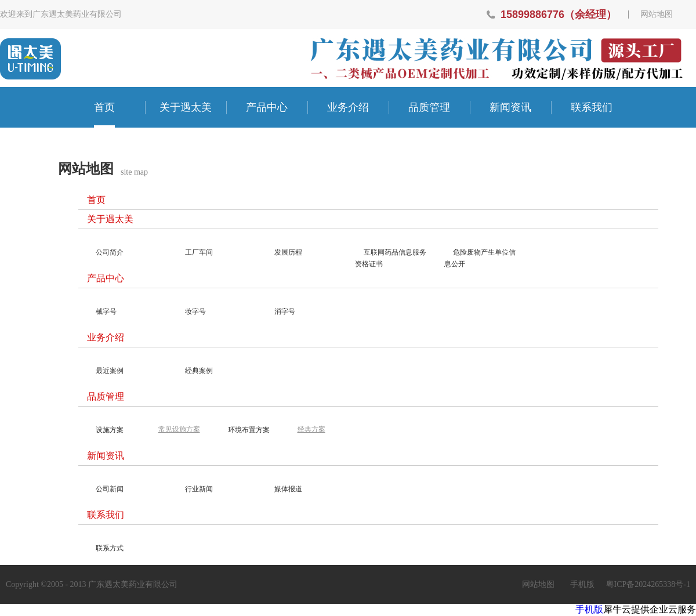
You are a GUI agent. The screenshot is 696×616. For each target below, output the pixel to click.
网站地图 (657, 15)
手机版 (580, 584)
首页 (104, 107)
